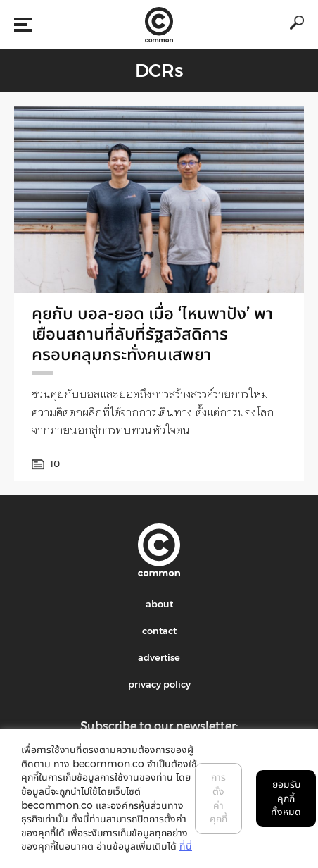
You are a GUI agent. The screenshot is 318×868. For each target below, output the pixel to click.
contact (159, 631)
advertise (159, 657)
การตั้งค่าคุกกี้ (218, 798)
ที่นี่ (186, 846)
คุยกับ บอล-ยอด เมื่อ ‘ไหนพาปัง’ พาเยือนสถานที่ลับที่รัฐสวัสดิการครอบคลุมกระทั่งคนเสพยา (152, 334)
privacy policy (159, 684)
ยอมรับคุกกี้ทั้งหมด (286, 798)
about (159, 604)
